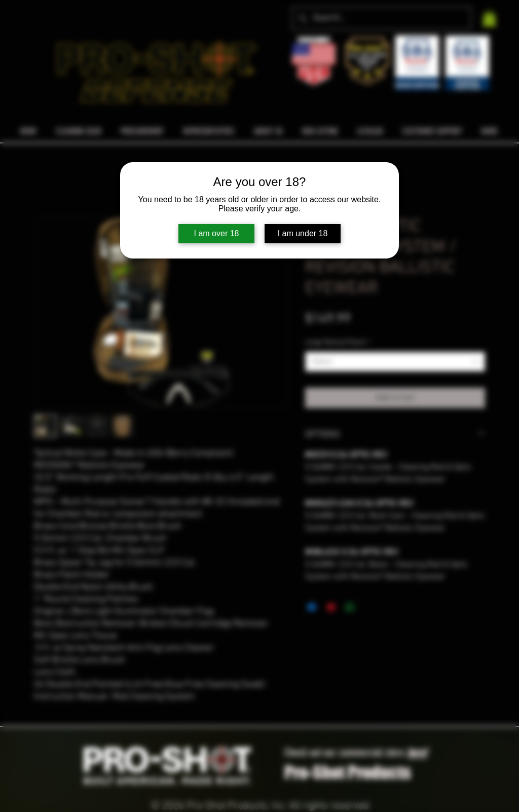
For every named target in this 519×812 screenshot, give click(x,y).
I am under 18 (303, 233)
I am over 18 (217, 233)
